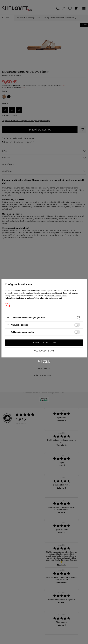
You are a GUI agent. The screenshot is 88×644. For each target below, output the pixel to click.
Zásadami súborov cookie (57, 295)
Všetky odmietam (44, 351)
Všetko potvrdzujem (44, 343)
